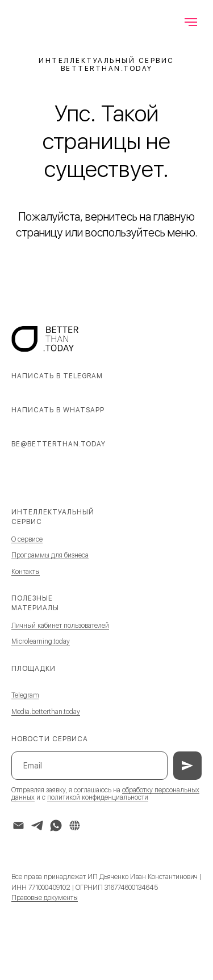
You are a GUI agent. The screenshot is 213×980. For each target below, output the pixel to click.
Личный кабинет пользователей (60, 626)
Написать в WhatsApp (58, 410)
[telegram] (37, 825)
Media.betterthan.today (46, 712)
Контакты (26, 572)
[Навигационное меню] (191, 22)
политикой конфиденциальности (98, 797)
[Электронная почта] (18, 825)
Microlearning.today (41, 641)
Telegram (25, 695)
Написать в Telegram (57, 376)
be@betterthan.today (59, 444)
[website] (75, 825)
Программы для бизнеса (50, 555)
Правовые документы (45, 898)
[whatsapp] (56, 825)
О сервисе (27, 539)
